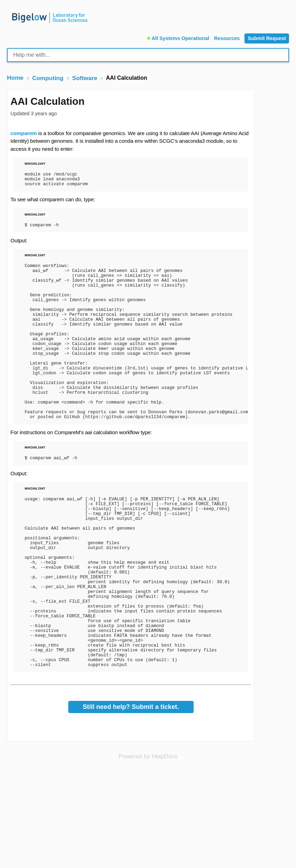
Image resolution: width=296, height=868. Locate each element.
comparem (24, 133)
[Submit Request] (267, 38)
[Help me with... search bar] (148, 55)
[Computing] (48, 78)
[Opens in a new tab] (148, 836)
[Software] (85, 78)
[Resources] (228, 37)
